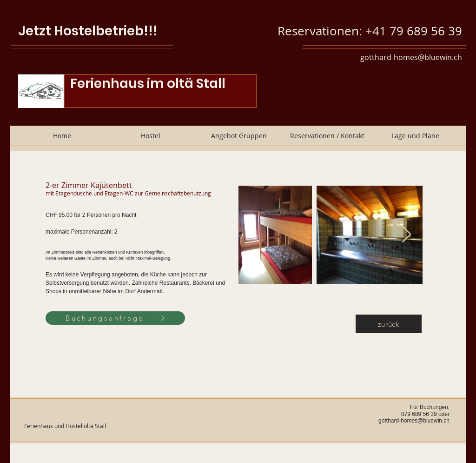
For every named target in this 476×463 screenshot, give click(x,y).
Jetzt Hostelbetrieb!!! (88, 31)
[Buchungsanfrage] (115, 318)
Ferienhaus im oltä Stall (148, 84)
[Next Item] (407, 235)
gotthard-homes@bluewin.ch (411, 57)
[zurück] (389, 324)
